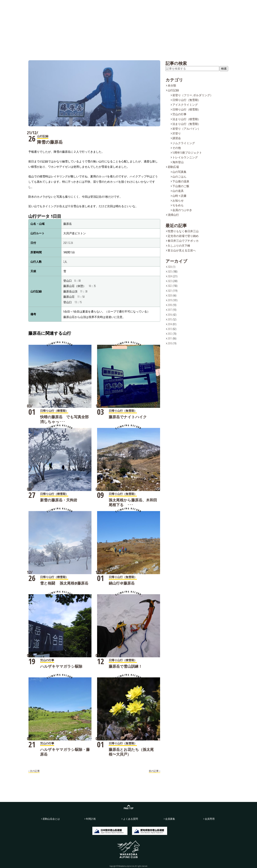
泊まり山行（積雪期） (186, 119)
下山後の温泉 (181, 181)
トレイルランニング (185, 157)
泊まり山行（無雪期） (186, 124)
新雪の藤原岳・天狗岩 (59, 500)
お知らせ (178, 200)
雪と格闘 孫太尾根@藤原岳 (64, 583)
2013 (170, 329)
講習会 (177, 138)
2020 (170, 295)
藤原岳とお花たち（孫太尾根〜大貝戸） (131, 752)
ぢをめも (178, 205)
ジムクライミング (184, 143)
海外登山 (178, 162)
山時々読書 (179, 196)
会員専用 (210, 819)
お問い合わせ (210, 6)
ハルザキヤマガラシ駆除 (61, 666)
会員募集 (241, 6)
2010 (170, 343)
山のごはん (179, 177)
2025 (170, 271)
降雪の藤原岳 (50, 142)
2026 (170, 267)
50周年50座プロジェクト (187, 153)
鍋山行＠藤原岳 (122, 583)
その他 (177, 148)
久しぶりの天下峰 (179, 246)
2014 (170, 324)
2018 (170, 305)
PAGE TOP (128, 808)
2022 (170, 286)
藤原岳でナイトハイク (128, 417)
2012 (170, 334)
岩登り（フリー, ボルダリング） (193, 95)
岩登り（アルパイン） (186, 129)
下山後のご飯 (181, 186)
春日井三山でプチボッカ (183, 241)
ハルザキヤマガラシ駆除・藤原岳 (65, 752)
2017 (170, 310)
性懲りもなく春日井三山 (183, 231)
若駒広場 (110, 6)
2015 (170, 319)
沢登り (177, 133)
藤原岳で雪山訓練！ (125, 666)
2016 (170, 315)
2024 (170, 276)
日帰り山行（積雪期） (186, 109)
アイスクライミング (185, 105)
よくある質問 (164, 6)
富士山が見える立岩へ (182, 250)
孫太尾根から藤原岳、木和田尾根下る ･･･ (133, 502)
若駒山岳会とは (57, 6)
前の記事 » (155, 771)
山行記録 (84, 6)
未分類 (172, 85)
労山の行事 (179, 114)
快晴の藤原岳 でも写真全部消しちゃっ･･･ (64, 419)
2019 (170, 300)
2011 (170, 338)
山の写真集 (179, 172)
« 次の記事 (34, 771)
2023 (170, 281)
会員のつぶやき (182, 210)
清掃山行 (173, 215)
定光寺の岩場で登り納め (183, 236)
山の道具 (178, 191)
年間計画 (137, 6)
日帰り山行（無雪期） (186, 100)
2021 (170, 291)
